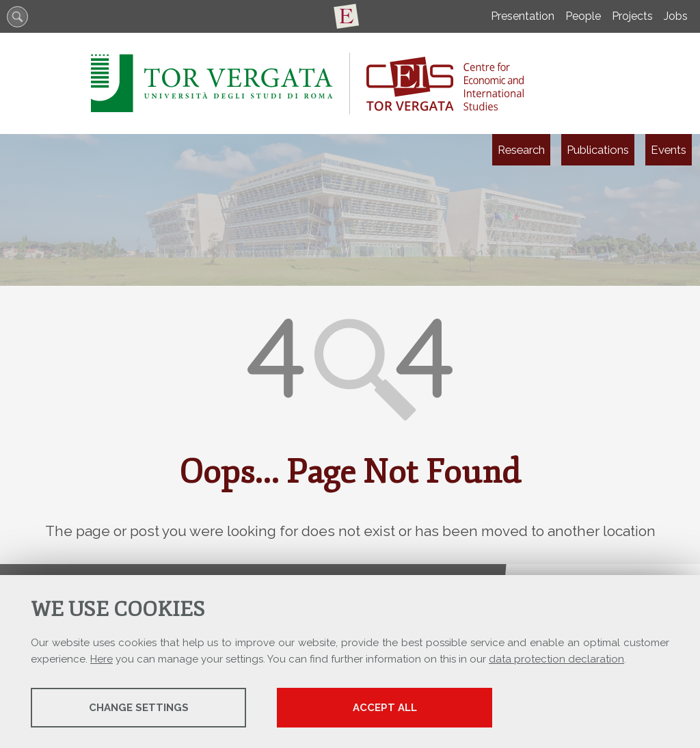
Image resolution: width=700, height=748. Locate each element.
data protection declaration (556, 659)
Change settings (139, 708)
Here (102, 659)
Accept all (385, 708)
